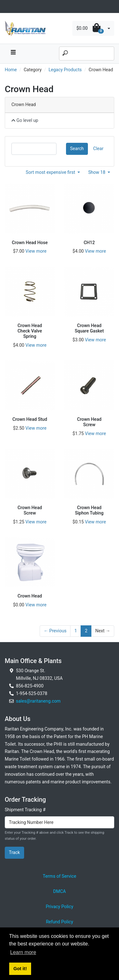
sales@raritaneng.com (38, 701)
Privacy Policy (60, 907)
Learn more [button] (23, 952)
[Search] (87, 54)
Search (77, 149)
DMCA (60, 891)
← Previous (55, 631)
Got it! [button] (20, 969)
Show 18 (97, 172)
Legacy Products (65, 70)
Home (11, 70)
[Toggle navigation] (8, 6)
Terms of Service (60, 876)
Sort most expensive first (51, 172)
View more (36, 251)
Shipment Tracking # (25, 810)
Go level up (25, 120)
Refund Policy (60, 922)
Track (14, 852)
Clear (98, 149)
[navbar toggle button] (13, 54)
